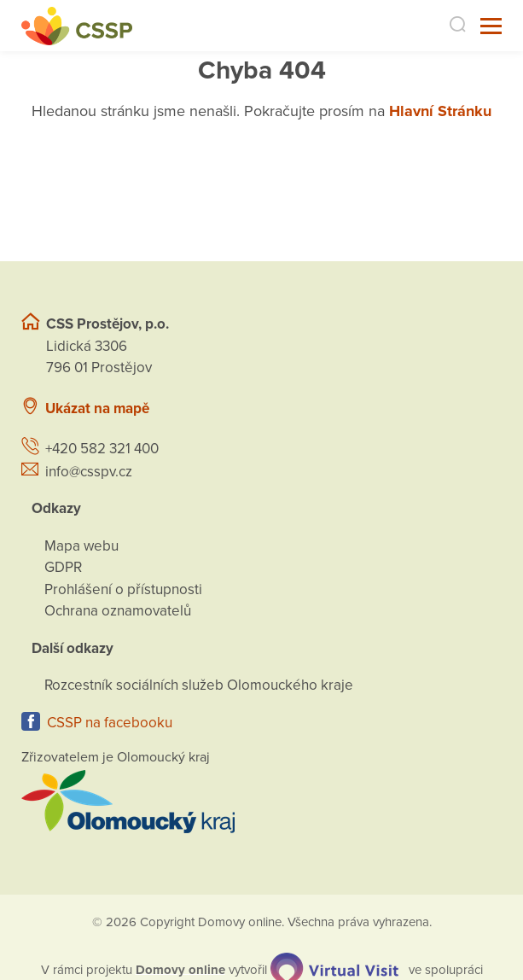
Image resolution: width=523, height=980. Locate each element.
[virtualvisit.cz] (334, 969)
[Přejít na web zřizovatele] (261, 802)
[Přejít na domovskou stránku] (77, 26)
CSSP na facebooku (110, 723)
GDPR (63, 567)
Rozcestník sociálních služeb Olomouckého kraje (199, 685)
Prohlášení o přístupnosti (123, 589)
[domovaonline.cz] (180, 969)
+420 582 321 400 (102, 449)
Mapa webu (81, 546)
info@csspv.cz (89, 472)
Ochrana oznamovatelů (118, 611)
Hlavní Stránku (440, 111)
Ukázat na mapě (97, 408)
